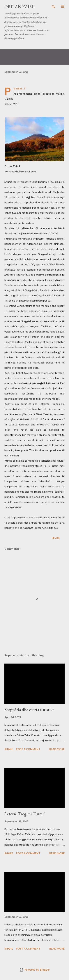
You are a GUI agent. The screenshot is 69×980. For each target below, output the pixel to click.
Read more (57, 749)
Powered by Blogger (35, 970)
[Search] (54, 7)
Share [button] (56, 538)
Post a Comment (28, 749)
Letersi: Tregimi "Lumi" (25, 814)
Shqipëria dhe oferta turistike (29, 710)
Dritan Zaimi (20, 7)
